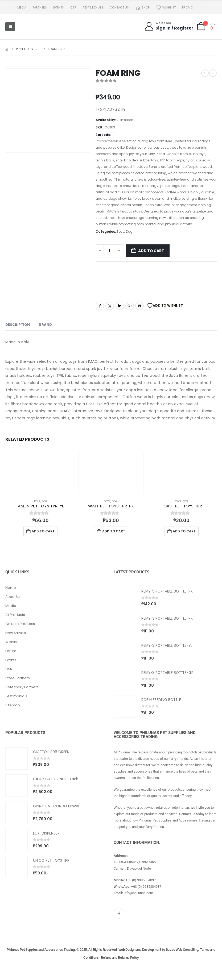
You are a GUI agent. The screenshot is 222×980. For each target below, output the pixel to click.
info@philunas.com (138, 893)
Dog (129, 232)
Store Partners (18, 678)
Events (59, 7)
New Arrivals (16, 633)
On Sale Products (20, 624)
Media (22, 7)
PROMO (188, 7)
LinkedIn (120, 306)
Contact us (119, 7)
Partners (40, 7)
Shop (142, 8)
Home (11, 588)
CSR (73, 7)
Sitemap (13, 705)
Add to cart (151, 251)
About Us (13, 597)
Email (139, 306)
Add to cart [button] (43, 531)
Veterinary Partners (22, 687)
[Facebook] (119, 913)
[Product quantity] (109, 251)
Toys (120, 232)
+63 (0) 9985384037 (141, 880)
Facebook (100, 306)
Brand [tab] (46, 325)
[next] (213, 73)
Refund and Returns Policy (120, 958)
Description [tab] (18, 325)
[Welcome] (169, 26)
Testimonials (93, 7)
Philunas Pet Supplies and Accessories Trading (41, 950)
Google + (130, 306)
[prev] (205, 73)
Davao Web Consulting (182, 950)
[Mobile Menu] (10, 27)
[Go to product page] (41, 473)
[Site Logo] (32, 27)
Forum (11, 651)
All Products (15, 615)
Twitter (110, 306)
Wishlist (166, 8)
